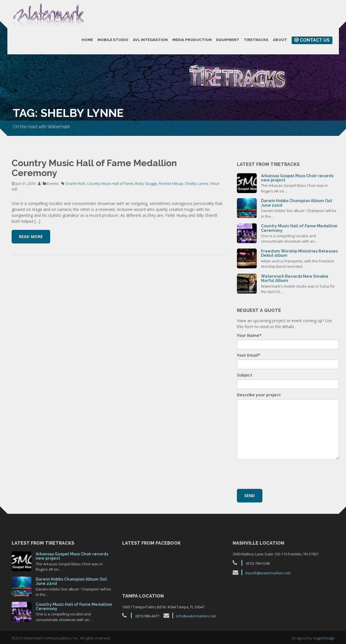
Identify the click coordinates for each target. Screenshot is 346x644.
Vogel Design (324, 638)
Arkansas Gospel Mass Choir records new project (297, 178)
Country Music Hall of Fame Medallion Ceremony (94, 168)
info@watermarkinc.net (196, 616)
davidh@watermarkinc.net (268, 573)
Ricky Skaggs (146, 183)
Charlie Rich (75, 183)
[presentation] (280, 474)
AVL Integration (150, 40)
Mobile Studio (113, 40)
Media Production (192, 40)
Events (53, 183)
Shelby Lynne (197, 183)
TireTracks (256, 40)
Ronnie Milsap (171, 183)
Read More (31, 237)
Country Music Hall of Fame (110, 183)
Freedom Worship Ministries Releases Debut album (299, 253)
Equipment (228, 40)
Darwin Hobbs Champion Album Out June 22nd (297, 203)
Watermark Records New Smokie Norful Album (295, 278)
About (280, 40)
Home (87, 40)
